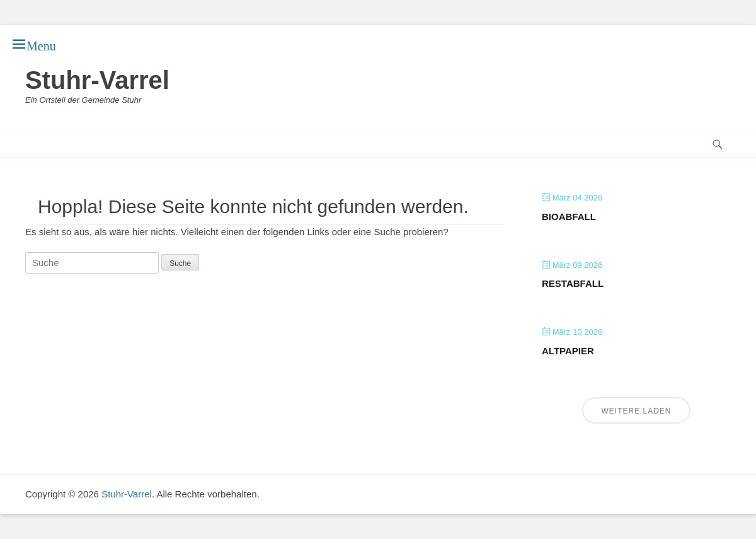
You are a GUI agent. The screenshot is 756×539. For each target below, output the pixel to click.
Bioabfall (569, 217)
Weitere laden (636, 411)
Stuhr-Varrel (97, 80)
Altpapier (568, 351)
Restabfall (573, 283)
